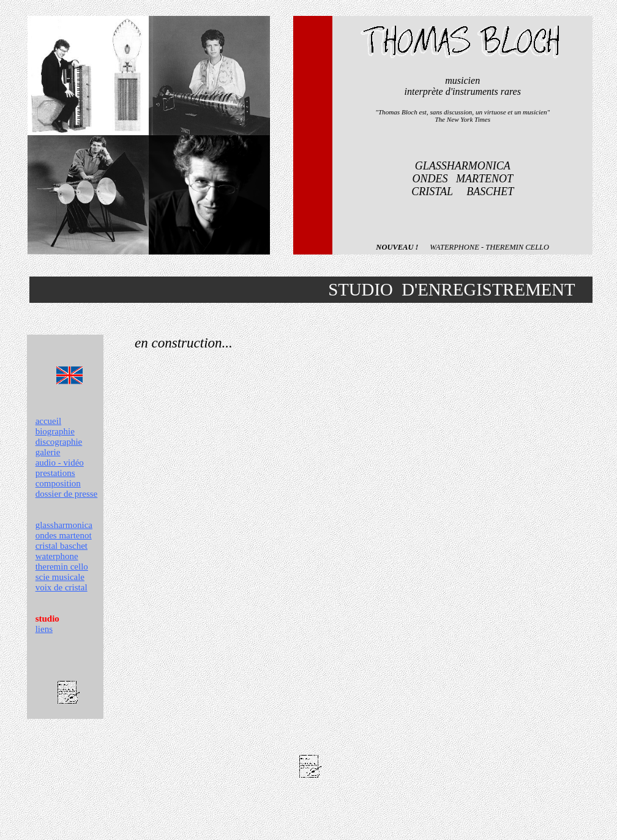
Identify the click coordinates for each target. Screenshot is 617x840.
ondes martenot (64, 535)
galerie (48, 452)
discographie (59, 442)
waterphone (57, 556)
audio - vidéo (60, 463)
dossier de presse (67, 494)
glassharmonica (64, 525)
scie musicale (60, 577)
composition (58, 483)
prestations (55, 473)
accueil (48, 421)
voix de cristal (62, 587)
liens (44, 629)
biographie (55, 431)
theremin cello (62, 567)
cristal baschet (62, 546)
